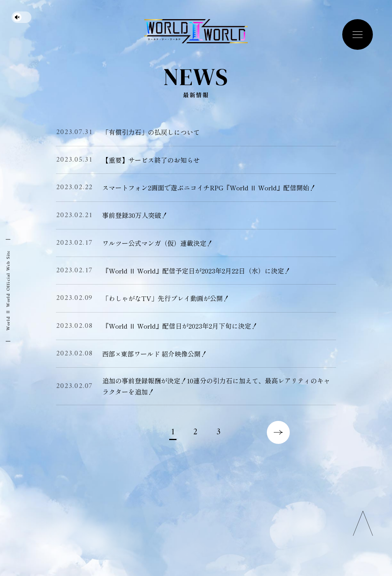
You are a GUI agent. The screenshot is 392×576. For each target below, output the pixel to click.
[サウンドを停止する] (21, 17)
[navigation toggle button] (358, 34)
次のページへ (278, 432)
